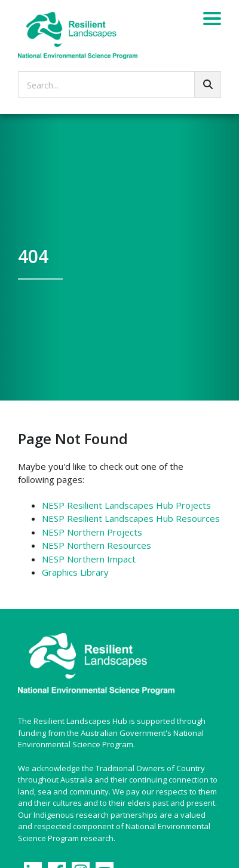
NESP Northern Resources (96, 545)
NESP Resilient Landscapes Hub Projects (126, 505)
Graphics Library (75, 572)
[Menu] (212, 20)
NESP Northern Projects (92, 532)
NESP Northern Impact (89, 559)
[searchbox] (119, 85)
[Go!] (208, 85)
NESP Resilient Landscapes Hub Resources (131, 518)
